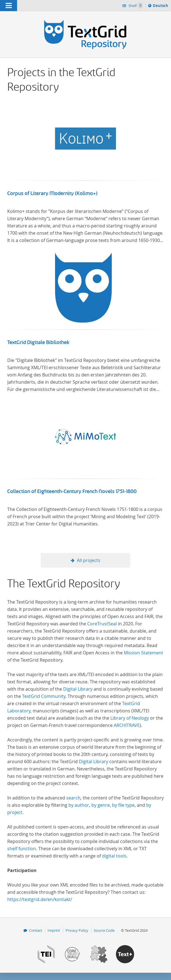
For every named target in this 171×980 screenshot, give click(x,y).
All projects (89, 560)
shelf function (22, 849)
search (73, 798)
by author (79, 805)
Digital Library (78, 689)
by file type (123, 805)
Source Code (104, 930)
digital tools (114, 856)
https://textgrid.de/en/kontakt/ (40, 899)
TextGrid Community (44, 696)
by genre (101, 805)
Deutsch (161, 6)
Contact (36, 930)
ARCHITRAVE (127, 725)
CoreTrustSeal (102, 624)
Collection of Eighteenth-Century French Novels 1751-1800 (72, 491)
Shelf (135, 5)
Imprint (54, 930)
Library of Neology (130, 718)
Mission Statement (143, 653)
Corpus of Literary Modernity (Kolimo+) (52, 193)
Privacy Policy (77, 930)
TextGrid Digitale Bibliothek (38, 342)
